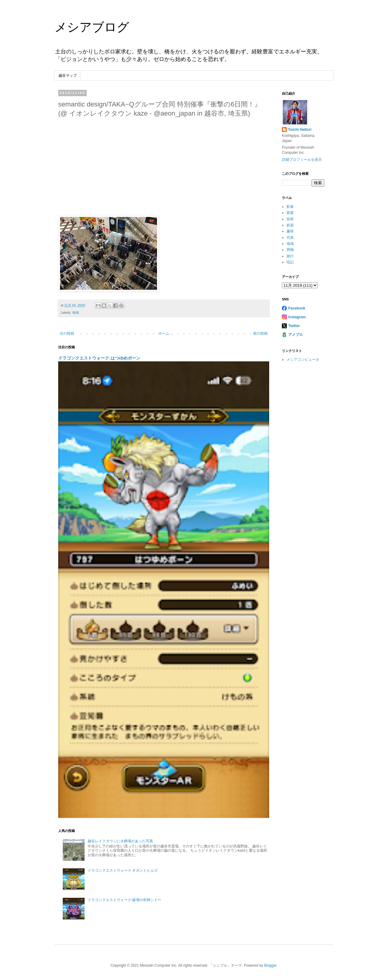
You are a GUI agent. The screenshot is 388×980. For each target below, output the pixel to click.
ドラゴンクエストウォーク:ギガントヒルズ (123, 870)
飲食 (290, 207)
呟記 (290, 262)
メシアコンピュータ (303, 360)
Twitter (294, 326)
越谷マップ (68, 76)
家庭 (290, 213)
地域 (75, 313)
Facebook (297, 308)
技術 (290, 219)
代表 (290, 238)
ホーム (164, 333)
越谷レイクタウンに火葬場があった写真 (120, 841)
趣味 (290, 231)
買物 (290, 250)
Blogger (270, 965)
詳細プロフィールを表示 (302, 160)
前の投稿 (260, 333)
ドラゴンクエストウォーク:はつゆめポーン (99, 358)
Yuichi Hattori (300, 130)
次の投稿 (67, 333)
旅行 (290, 256)
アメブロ (296, 335)
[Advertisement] (164, 165)
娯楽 (290, 225)
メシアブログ (92, 27)
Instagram (297, 317)
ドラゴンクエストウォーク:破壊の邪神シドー (124, 900)
